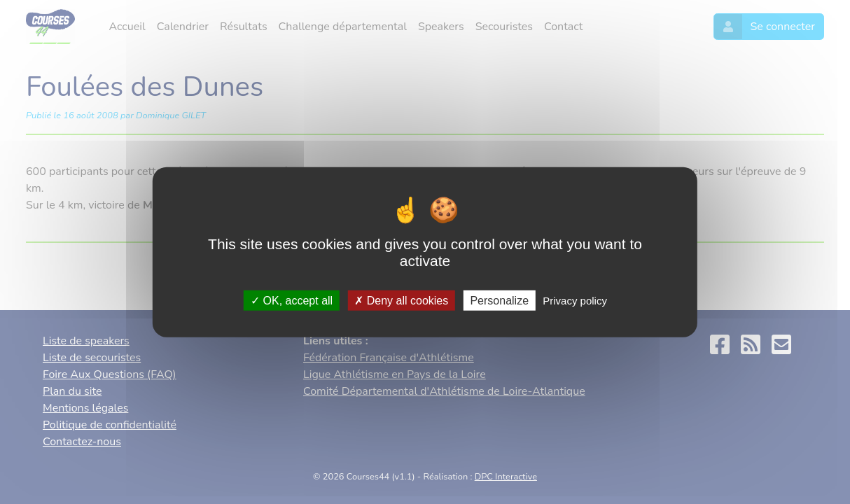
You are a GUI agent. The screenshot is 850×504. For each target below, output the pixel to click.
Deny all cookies (401, 300)
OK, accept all (292, 300)
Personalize (499, 300)
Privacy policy (575, 300)
